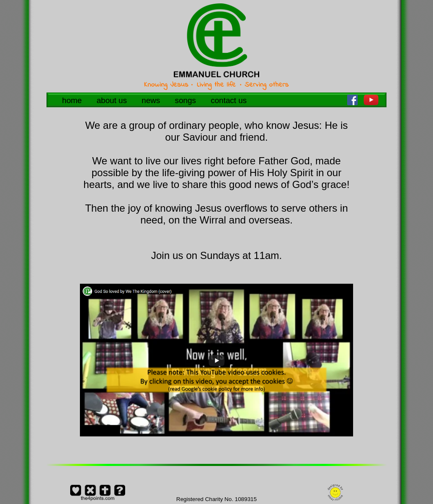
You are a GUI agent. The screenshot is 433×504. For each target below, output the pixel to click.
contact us (229, 100)
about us (112, 100)
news (151, 100)
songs (186, 100)
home (72, 100)
